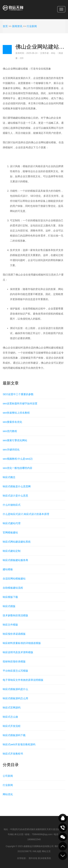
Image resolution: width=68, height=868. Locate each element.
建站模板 (8, 569)
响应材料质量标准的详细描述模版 (22, 643)
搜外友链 (33, 858)
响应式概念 (9, 477)
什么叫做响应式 (12, 505)
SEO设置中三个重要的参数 (18, 394)
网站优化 (8, 794)
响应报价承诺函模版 (14, 634)
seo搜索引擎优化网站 (15, 440)
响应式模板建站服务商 (15, 560)
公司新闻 (8, 776)
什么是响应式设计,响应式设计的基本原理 (26, 514)
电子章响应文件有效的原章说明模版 (23, 680)
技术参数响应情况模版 (15, 615)
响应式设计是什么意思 (15, 496)
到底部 (63, 856)
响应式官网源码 (12, 708)
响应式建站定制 (12, 551)
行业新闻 (32, 26)
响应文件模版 (10, 625)
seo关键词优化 (11, 450)
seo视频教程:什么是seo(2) (18, 459)
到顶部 (63, 846)
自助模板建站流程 (13, 588)
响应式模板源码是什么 (15, 689)
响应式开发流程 (12, 726)
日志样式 (7, 50)
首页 (5, 26)
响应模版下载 (10, 597)
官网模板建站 (10, 532)
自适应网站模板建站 (14, 579)
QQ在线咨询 (63, 818)
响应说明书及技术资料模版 (18, 652)
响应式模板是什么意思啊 (17, 486)
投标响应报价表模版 (14, 661)
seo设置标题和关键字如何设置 (20, 403)
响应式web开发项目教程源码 (19, 744)
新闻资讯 (17, 26)
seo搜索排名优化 (12, 422)
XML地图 (37, 851)
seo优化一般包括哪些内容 (17, 468)
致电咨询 (63, 828)
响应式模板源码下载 (14, 735)
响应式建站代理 (12, 523)
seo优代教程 (10, 431)
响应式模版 (9, 606)
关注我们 (63, 837)
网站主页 (46, 851)
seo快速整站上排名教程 (16, 413)
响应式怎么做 (10, 717)
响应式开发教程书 (13, 754)
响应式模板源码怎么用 (15, 698)
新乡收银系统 (44, 858)
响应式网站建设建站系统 (17, 542)
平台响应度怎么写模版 (15, 671)
